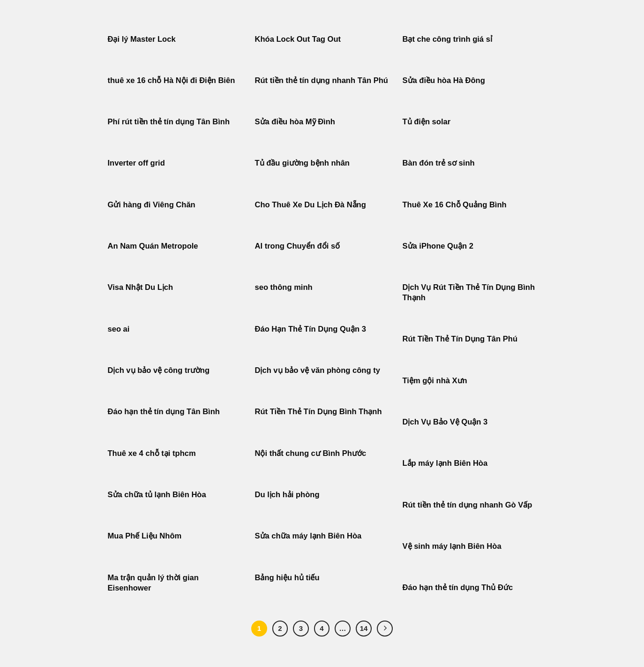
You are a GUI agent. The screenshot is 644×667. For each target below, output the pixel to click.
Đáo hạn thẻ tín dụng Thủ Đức (458, 587)
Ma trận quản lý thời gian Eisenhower (153, 583)
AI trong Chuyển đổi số (298, 246)
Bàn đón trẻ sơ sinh (439, 163)
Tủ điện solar (427, 122)
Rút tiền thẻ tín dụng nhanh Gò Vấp (468, 505)
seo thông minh (284, 287)
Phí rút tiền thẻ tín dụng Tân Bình (169, 122)
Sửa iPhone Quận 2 (439, 246)
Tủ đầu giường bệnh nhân (302, 163)
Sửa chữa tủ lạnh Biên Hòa (157, 495)
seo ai (119, 329)
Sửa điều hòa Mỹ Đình (295, 122)
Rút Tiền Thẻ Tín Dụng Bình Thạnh (320, 412)
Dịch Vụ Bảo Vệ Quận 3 (445, 422)
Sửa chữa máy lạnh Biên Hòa (308, 536)
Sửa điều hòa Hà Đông (444, 80)
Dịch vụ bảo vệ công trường (159, 370)
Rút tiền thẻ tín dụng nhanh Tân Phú (322, 80)
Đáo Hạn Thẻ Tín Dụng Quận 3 (311, 329)
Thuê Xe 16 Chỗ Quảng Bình (455, 205)
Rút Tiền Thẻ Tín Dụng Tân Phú (460, 339)
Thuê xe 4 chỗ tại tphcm (152, 453)
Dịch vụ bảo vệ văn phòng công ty (318, 370)
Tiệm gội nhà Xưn (435, 381)
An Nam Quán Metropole (153, 246)
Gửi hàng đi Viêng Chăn (152, 205)
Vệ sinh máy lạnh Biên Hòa (452, 546)
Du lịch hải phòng (287, 495)
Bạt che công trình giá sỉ (447, 39)
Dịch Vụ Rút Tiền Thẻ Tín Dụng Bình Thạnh (469, 292)
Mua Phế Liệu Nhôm (145, 536)
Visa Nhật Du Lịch (141, 287)
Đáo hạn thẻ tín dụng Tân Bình (164, 412)
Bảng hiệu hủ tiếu (287, 578)
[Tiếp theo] (385, 629)
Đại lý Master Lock (142, 39)
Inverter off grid (136, 163)
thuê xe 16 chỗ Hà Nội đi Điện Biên (172, 80)
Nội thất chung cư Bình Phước (311, 453)
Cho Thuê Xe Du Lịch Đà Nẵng (311, 205)
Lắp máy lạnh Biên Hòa (445, 463)
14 (364, 628)
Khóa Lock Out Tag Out (298, 39)
